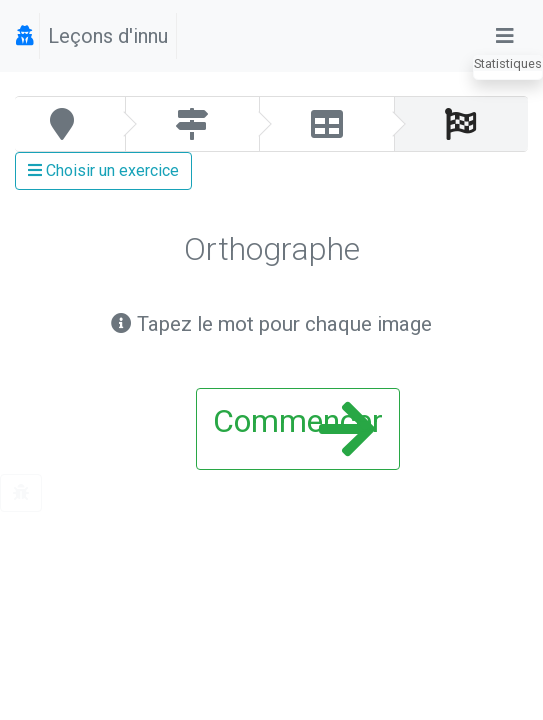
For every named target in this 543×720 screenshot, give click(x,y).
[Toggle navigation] (505, 36)
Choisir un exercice (103, 170)
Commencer (298, 429)
